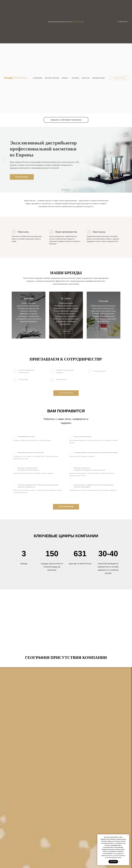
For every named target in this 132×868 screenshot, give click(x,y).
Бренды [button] (65, 78)
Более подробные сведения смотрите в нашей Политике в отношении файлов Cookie (113, 855)
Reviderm (29, 298)
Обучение (75, 78)
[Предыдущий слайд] (4, 160)
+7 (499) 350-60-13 (123, 22)
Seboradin (103, 301)
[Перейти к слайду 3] (66, 190)
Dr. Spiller (66, 298)
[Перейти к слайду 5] (70, 190)
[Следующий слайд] (128, 160)
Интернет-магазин (52, 78)
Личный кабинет (99, 78)
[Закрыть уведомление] (128, 836)
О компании (37, 78)
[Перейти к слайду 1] (62, 190)
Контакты (86, 78)
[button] (119, 78)
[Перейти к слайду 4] (68, 190)
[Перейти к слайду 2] (64, 190)
